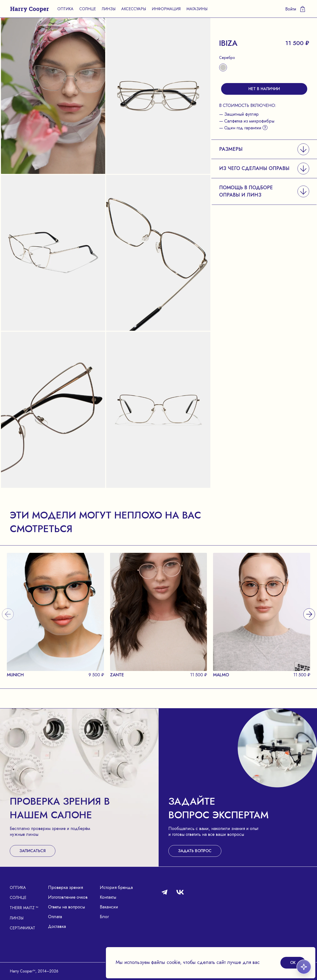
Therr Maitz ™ (24, 908)
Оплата (55, 917)
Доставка (57, 926)
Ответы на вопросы (66, 907)
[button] (264, 149)
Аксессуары (134, 9)
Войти (291, 9)
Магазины (197, 9)
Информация (166, 9)
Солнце (88, 9)
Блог (104, 917)
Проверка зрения (66, 887)
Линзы (109, 9)
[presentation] (309, 608)
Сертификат (22, 928)
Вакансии (109, 907)
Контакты (108, 897)
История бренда (116, 887)
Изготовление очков (68, 897)
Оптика (65, 9)
